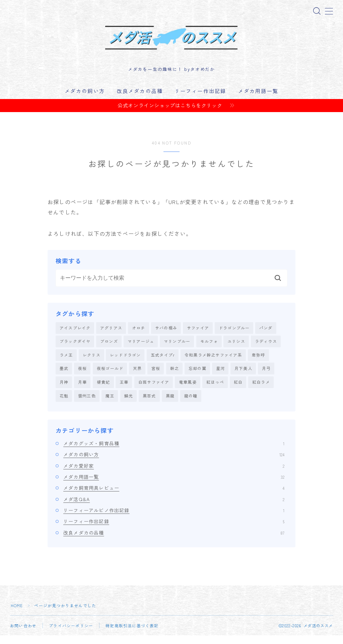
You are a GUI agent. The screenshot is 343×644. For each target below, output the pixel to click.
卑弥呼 (259, 362)
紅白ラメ (261, 390)
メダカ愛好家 (174, 474)
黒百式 (149, 404)
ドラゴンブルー (234, 335)
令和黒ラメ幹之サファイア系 (213, 362)
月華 (82, 390)
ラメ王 (66, 362)
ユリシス (236, 349)
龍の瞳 (191, 404)
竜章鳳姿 (188, 390)
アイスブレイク (75, 335)
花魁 (64, 404)
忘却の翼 (197, 377)
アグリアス (111, 335)
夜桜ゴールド (110, 377)
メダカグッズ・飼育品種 (174, 452)
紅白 (238, 390)
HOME (17, 614)
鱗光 (129, 404)
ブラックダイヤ (75, 349)
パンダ (266, 335)
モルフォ (209, 349)
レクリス (92, 362)
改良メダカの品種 (140, 98)
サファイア (198, 335)
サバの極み (166, 335)
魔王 (110, 404)
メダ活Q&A (174, 508)
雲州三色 (87, 404)
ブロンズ (109, 349)
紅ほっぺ (215, 390)
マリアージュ (141, 349)
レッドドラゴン (125, 362)
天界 (137, 377)
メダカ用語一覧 (258, 98)
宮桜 (156, 377)
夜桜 (82, 377)
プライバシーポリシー (71, 634)
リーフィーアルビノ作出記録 (174, 519)
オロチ (139, 335)
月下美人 (243, 377)
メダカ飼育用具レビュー (174, 496)
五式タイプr (163, 362)
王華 (124, 390)
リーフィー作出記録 (200, 98)
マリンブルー (177, 349)
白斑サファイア (154, 390)
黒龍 (170, 404)
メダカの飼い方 (85, 98)
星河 (220, 377)
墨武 (64, 377)
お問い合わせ (23, 634)
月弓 (266, 377)
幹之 (175, 377)
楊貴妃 (104, 390)
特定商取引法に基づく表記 (132, 634)
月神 (64, 390)
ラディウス (266, 349)
